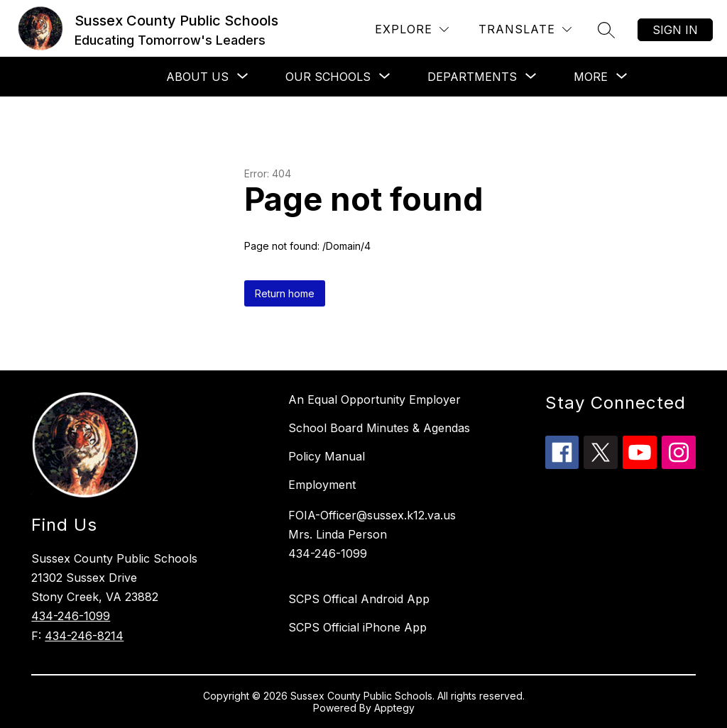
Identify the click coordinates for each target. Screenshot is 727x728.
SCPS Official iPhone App (357, 627)
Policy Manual (327, 456)
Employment (322, 485)
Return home (285, 293)
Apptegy (394, 708)
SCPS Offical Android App (359, 599)
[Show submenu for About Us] (197, 77)
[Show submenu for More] (591, 77)
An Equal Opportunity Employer (375, 399)
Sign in (675, 30)
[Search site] (606, 30)
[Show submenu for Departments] (472, 77)
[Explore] (412, 29)
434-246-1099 (71, 616)
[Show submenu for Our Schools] (328, 77)
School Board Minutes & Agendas (379, 428)
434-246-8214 (84, 636)
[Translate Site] (525, 29)
